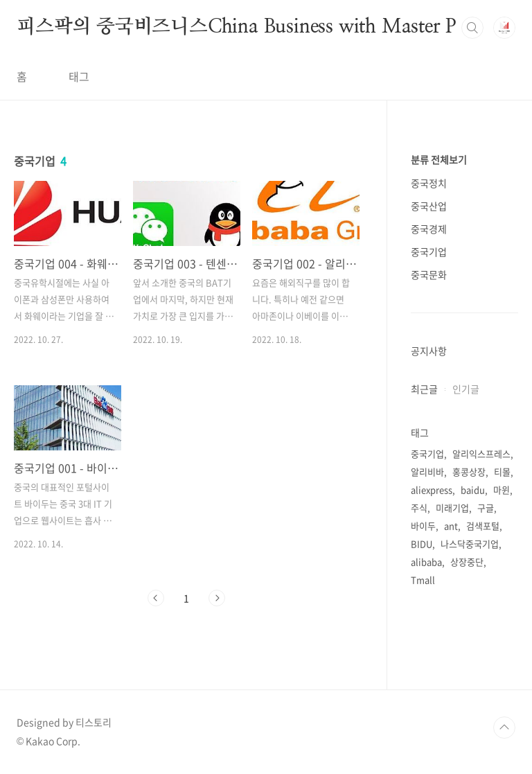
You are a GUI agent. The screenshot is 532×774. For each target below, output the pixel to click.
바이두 (423, 526)
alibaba (426, 562)
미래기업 (452, 508)
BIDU (422, 544)
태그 (79, 76)
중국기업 (429, 252)
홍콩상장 (469, 472)
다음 (217, 598)
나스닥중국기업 (470, 544)
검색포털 (483, 526)
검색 (472, 28)
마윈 (502, 490)
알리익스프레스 (481, 454)
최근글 (424, 389)
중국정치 (429, 183)
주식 (419, 508)
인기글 (466, 389)
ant (451, 526)
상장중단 (467, 562)
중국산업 (429, 206)
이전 (156, 598)
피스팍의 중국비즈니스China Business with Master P (237, 27)
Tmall (423, 580)
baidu (473, 490)
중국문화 (429, 274)
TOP (504, 728)
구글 (486, 508)
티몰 (502, 472)
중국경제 (429, 229)
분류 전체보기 (439, 159)
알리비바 (427, 472)
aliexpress (432, 490)
